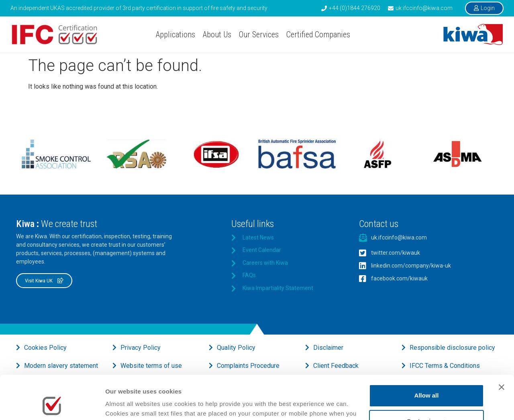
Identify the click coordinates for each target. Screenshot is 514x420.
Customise (427, 380)
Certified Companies (318, 34)
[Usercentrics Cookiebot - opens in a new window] (52, 404)
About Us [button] (217, 34)
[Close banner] (502, 346)
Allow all (427, 354)
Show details (124, 404)
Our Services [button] (259, 34)
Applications (175, 34)
